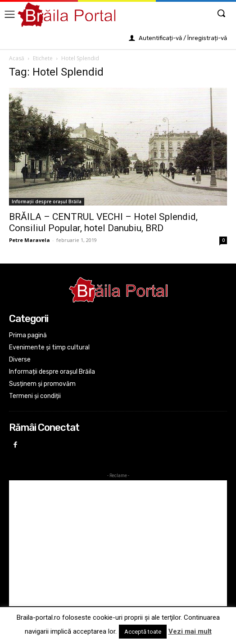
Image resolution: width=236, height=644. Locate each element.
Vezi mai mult (190, 631)
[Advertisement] (118, 543)
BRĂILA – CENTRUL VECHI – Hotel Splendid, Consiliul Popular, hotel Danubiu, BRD (103, 222)
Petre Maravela (29, 240)
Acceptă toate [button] (143, 632)
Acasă (17, 58)
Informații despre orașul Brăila (47, 201)
